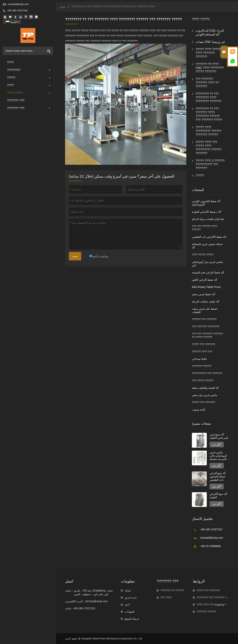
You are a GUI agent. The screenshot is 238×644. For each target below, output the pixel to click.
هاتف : (69, 608)
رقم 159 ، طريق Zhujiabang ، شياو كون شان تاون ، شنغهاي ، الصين (93, 592)
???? (10, 63)
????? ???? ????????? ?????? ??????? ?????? (208, 131)
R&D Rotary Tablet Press (206, 287)
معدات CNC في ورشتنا (210, 42)
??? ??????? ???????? (206, 327)
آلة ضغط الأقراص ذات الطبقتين (209, 237)
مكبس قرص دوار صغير (205, 395)
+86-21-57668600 (211, 546)
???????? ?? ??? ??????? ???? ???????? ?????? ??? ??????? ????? (209, 114)
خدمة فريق (131, 598)
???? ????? (29, 93)
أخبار (127, 605)
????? (29, 78)
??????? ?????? (202, 366)
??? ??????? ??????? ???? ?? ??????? (207, 83)
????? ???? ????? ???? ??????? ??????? (208, 53)
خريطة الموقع (132, 619)
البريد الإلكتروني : (75, 601)
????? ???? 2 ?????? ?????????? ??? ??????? (210, 164)
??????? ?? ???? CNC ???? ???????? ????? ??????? (210, 68)
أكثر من (217, 445)
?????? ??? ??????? (204, 319)
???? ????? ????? (203, 255)
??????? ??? (16, 101)
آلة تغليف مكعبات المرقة (205, 301)
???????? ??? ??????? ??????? (216, 598)
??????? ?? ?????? (172, 591)
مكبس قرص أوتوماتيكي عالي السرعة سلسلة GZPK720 (218, 456)
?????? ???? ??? (202, 352)
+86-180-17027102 (17, 10)
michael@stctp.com (18, 4)
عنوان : (69, 591)
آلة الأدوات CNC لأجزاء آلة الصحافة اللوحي (210, 33)
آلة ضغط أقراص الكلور (204, 280)
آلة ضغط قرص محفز (203, 294)
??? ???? (166, 598)
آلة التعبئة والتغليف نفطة (205, 388)
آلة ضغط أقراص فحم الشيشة (208, 272)
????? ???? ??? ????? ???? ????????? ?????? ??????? (208, 148)
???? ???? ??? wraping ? (211, 605)
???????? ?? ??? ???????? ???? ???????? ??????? (208, 98)
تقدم (75, 256)
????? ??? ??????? (204, 344)
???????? (29, 70)
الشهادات (130, 612)
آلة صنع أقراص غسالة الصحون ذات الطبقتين (218, 476)
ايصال (128, 591)
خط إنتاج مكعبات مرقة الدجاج (208, 219)
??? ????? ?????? (203, 381)
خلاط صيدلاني (199, 359)
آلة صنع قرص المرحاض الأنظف (219, 436)
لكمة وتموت (198, 410)
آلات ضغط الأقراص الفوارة (206, 212)
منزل (62, 7)
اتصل (69, 581)
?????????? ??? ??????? (207, 373)
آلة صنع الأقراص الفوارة (218, 496)
